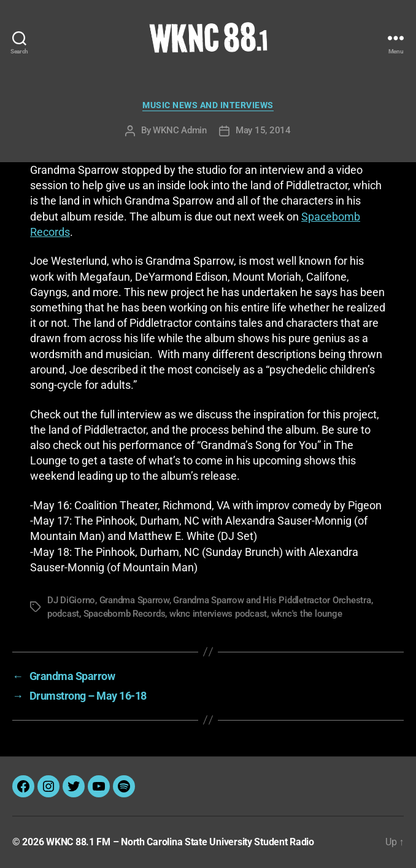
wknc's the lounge (307, 614)
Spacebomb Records (125, 614)
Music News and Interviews (208, 105)
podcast (63, 614)
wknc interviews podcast (218, 614)
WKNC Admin (179, 130)
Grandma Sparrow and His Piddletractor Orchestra (272, 600)
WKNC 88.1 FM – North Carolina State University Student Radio (180, 842)
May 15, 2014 (263, 130)
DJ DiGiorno (71, 600)
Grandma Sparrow (134, 600)
